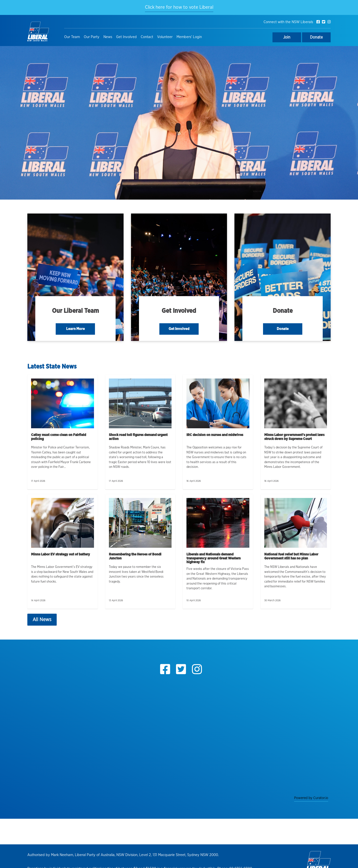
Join (287, 37)
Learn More (75, 329)
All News (42, 620)
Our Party (92, 37)
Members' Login (189, 37)
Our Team (72, 37)
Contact (147, 37)
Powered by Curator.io (311, 798)
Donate (316, 37)
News (108, 37)
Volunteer (165, 37)
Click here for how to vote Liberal (179, 7)
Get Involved (126, 37)
